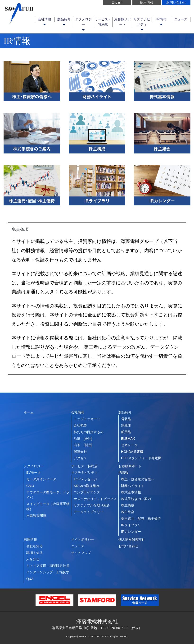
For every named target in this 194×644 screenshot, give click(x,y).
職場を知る (35, 553)
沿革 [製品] (83, 445)
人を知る (33, 559)
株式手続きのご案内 (136, 499)
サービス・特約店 (103, 22)
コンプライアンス (87, 492)
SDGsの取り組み (86, 486)
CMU (30, 486)
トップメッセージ (87, 419)
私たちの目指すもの (89, 432)
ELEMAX (128, 439)
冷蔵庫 (126, 425)
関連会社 (80, 452)
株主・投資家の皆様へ (138, 479)
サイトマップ (81, 553)
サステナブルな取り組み (92, 505)
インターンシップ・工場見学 (48, 572)
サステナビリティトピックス (95, 499)
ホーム (29, 412)
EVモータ (34, 473)
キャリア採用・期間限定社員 (48, 566)
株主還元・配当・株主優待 (141, 519)
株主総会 (128, 512)
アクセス (80, 458)
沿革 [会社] (83, 439)
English (117, 2)
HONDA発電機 (132, 452)
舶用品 (126, 432)
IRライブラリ (131, 525)
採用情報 (147, 2)
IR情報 (161, 19)
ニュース (181, 19)
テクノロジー (83, 22)
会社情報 (45, 19)
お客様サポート (122, 22)
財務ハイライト (133, 486)
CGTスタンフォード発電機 (141, 458)
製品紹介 (64, 19)
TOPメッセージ (85, 479)
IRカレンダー (131, 532)
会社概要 (80, 425)
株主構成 (128, 505)
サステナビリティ (142, 22)
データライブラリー (89, 512)
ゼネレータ (129, 445)
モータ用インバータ (41, 479)
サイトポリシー (83, 539)
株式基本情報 (131, 492)
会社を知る (35, 546)
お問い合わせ (176, 2)
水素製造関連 (36, 516)
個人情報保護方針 (132, 539)
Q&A (30, 579)
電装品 (126, 419)
